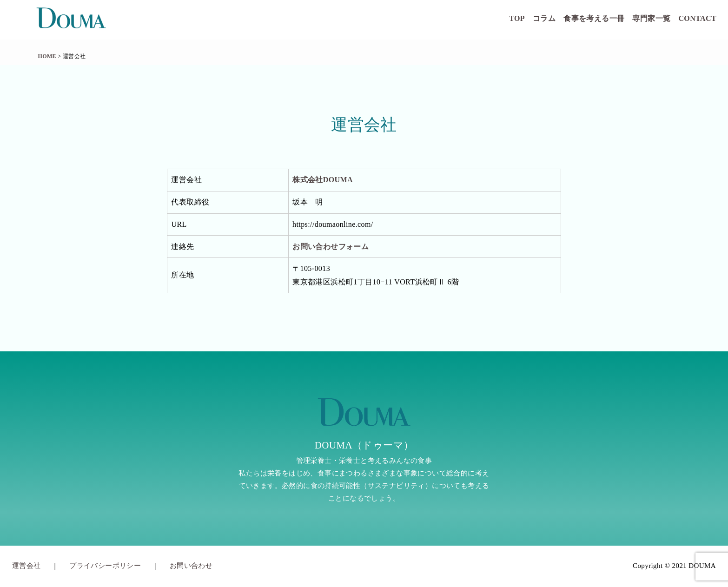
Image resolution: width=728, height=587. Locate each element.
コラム (544, 18)
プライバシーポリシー (105, 566)
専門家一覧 (651, 18)
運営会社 (26, 566)
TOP (517, 18)
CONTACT (697, 18)
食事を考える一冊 (594, 18)
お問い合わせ (191, 566)
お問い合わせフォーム (331, 247)
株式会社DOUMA (323, 180)
